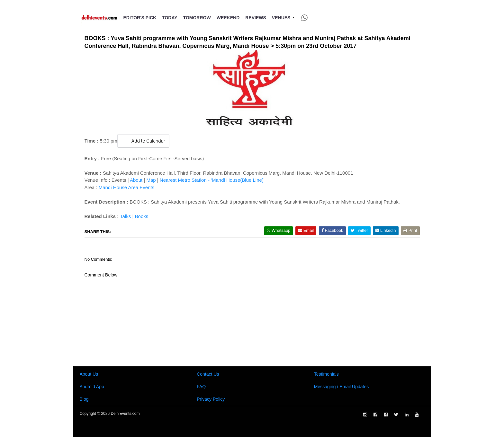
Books (142, 216)
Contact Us (208, 374)
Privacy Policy (211, 399)
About (136, 180)
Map (151, 180)
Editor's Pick (140, 18)
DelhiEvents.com (125, 414)
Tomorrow (197, 18)
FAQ (201, 387)
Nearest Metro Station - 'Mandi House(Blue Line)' (212, 180)
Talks (125, 216)
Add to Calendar (143, 141)
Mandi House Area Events (126, 187)
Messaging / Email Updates (341, 387)
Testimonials (326, 374)
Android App (92, 387)
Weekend (228, 18)
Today (170, 18)
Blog (84, 399)
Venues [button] (284, 18)
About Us (89, 374)
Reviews (256, 18)
